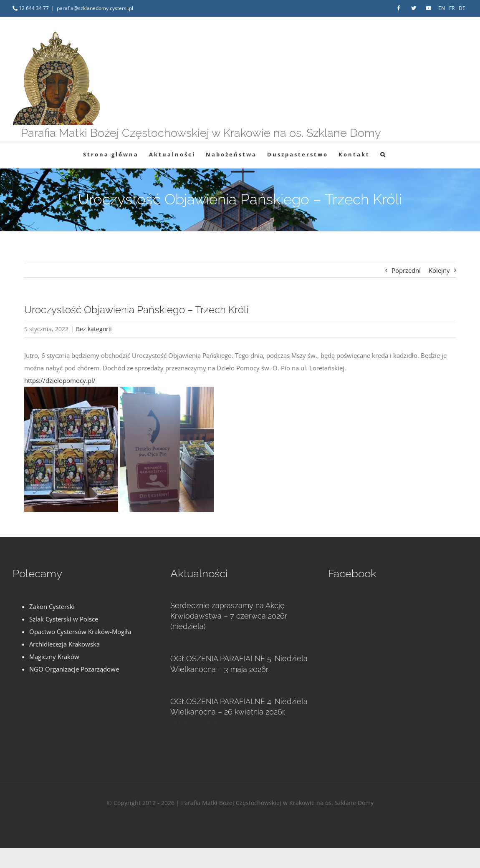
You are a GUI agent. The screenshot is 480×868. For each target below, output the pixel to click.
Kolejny (439, 270)
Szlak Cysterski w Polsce (64, 619)
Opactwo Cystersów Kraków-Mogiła (80, 632)
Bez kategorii (94, 329)
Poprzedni (406, 270)
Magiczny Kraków (54, 657)
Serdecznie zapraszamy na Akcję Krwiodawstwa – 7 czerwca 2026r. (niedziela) (229, 616)
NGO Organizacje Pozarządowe (74, 669)
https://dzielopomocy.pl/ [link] (60, 380)
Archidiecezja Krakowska (64, 644)
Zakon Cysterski (52, 606)
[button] (383, 155)
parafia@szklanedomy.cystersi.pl (95, 8)
